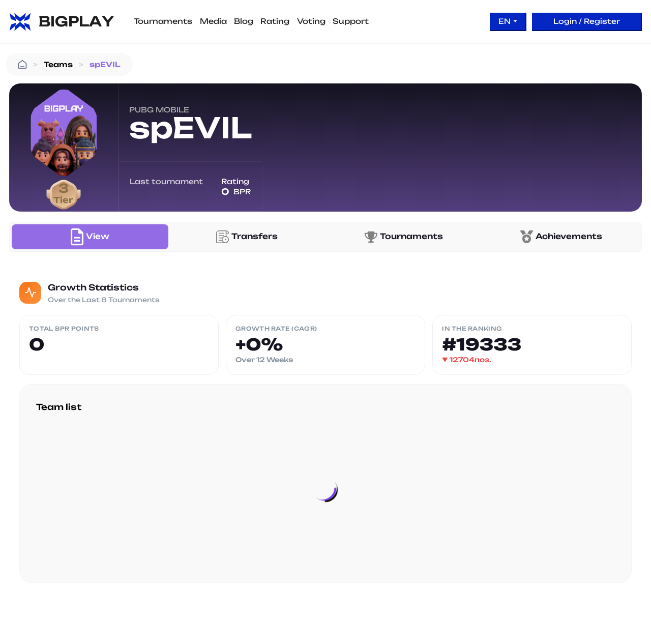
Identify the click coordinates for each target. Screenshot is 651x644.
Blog (244, 21)
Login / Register (587, 21)
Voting (311, 21)
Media (213, 21)
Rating (275, 21)
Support (351, 21)
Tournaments (163, 21)
